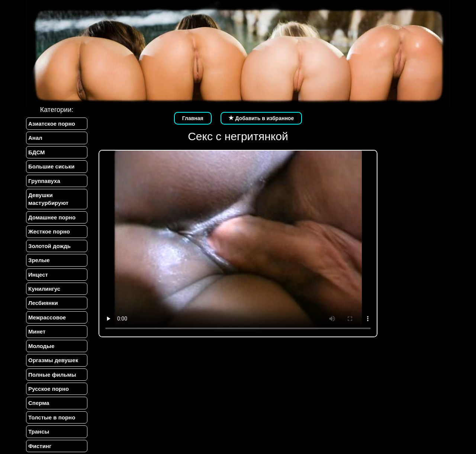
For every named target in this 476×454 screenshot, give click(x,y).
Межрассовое (47, 317)
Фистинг (40, 446)
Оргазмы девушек (53, 360)
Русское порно (49, 389)
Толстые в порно (52, 417)
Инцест (38, 275)
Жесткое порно (49, 231)
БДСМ (37, 152)
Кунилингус (44, 289)
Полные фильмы (52, 375)
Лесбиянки (43, 303)
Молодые (41, 346)
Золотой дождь (49, 246)
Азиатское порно (52, 124)
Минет (37, 331)
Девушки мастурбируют (48, 199)
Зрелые (39, 260)
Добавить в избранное (261, 118)
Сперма (39, 403)
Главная (193, 118)
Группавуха (44, 181)
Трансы (39, 432)
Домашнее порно (52, 217)
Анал (35, 138)
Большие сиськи (51, 166)
